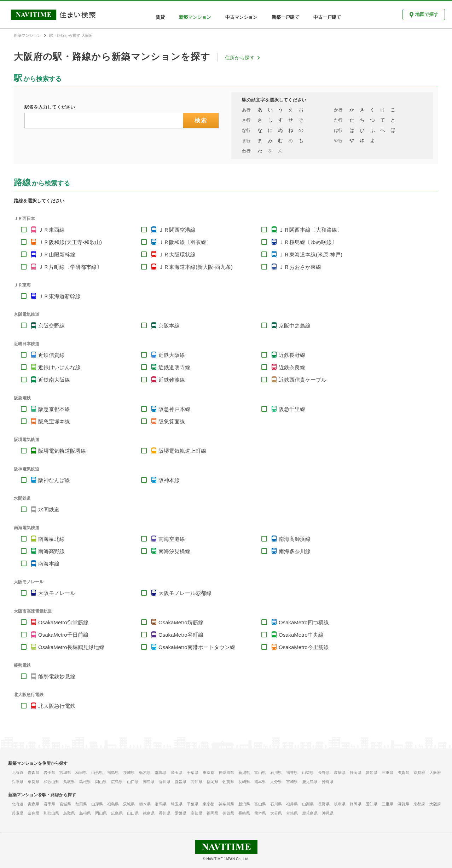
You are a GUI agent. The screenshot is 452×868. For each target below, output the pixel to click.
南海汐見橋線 (174, 551)
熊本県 (260, 782)
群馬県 (161, 772)
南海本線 (49, 564)
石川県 (276, 772)
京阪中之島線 (295, 326)
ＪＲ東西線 (51, 230)
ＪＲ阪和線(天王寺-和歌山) (70, 242)
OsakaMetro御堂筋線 (63, 622)
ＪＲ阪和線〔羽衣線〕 (185, 242)
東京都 (208, 772)
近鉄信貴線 (51, 355)
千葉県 (193, 772)
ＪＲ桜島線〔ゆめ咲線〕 (308, 242)
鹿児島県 (310, 782)
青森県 (33, 772)
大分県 (276, 782)
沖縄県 (328, 782)
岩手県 (49, 772)
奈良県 (33, 782)
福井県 (292, 772)
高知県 (196, 782)
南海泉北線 (51, 539)
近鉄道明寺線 (174, 367)
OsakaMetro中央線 (301, 635)
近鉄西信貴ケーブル (303, 380)
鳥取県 (69, 782)
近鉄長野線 (292, 355)
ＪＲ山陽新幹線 (57, 254)
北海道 (18, 772)
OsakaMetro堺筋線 (181, 622)
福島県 (113, 772)
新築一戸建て (285, 17)
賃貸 (160, 17)
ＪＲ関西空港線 (177, 230)
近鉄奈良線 (292, 367)
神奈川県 (226, 772)
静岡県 (356, 772)
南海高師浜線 (295, 539)
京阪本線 (169, 326)
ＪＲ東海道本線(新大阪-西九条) (196, 267)
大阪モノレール (57, 593)
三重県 (387, 772)
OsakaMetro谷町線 (181, 635)
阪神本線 (169, 480)
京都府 (419, 772)
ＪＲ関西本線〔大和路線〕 (311, 230)
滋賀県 (403, 772)
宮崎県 (292, 782)
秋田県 (81, 772)
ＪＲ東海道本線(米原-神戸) (311, 254)
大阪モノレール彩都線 (185, 593)
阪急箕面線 (172, 421)
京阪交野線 (51, 326)
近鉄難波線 (172, 380)
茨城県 (129, 772)
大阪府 (435, 772)
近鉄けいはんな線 (59, 367)
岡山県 (101, 782)
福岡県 (212, 782)
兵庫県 (18, 782)
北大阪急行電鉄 (57, 706)
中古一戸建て (327, 17)
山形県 (97, 772)
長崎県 (244, 782)
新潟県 (244, 772)
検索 (201, 120)
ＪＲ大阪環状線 (177, 254)
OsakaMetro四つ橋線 (304, 622)
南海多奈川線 (295, 551)
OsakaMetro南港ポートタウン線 (197, 647)
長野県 (324, 772)
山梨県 (308, 772)
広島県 (117, 782)
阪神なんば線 (54, 480)
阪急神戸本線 (174, 409)
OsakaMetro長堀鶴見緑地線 (71, 647)
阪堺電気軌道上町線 (182, 451)
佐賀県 (228, 782)
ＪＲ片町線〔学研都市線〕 (70, 267)
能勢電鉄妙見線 (57, 676)
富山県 (260, 772)
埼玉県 (177, 772)
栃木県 (145, 772)
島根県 (85, 782)
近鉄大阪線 (172, 355)
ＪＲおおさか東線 (300, 267)
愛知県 (372, 772)
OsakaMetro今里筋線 (304, 647)
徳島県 (149, 782)
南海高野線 (51, 551)
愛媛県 (181, 782)
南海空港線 (172, 539)
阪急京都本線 (54, 409)
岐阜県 (340, 772)
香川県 (165, 782)
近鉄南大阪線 (54, 380)
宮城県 (65, 772)
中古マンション (241, 17)
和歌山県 (51, 782)
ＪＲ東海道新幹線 (59, 296)
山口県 (133, 782)
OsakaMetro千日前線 (63, 635)
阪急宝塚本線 (54, 421)
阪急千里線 (292, 409)
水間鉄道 (49, 510)
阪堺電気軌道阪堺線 (62, 451)
